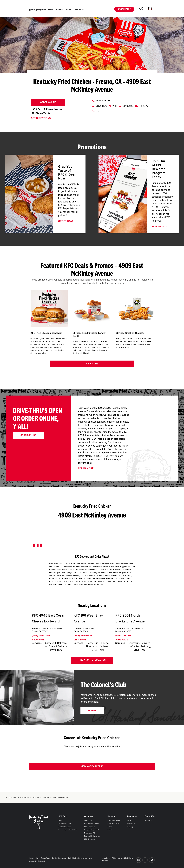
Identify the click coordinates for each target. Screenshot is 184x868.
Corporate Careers (113, 824)
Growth (110, 830)
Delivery (143, 106)
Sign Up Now (160, 227)
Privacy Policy (34, 858)
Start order (124, 9)
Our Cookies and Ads (59, 858)
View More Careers (92, 768)
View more (92, 365)
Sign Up (92, 712)
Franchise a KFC (90, 833)
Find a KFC (148, 821)
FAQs (129, 821)
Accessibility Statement (37, 861)
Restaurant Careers (114, 821)
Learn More (86, 470)
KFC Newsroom (89, 839)
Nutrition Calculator (64, 827)
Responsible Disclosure (92, 836)
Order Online (48, 102)
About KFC (88, 821)
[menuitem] (50, 10)
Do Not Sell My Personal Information (80, 858)
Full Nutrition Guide (64, 824)
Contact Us (131, 824)
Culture (110, 827)
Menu (60, 821)
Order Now (66, 221)
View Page (38, 641)
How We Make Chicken (92, 824)
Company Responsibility (92, 830)
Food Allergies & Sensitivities (67, 830)
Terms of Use (45, 858)
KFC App (130, 827)
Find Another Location (92, 661)
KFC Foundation (90, 827)
